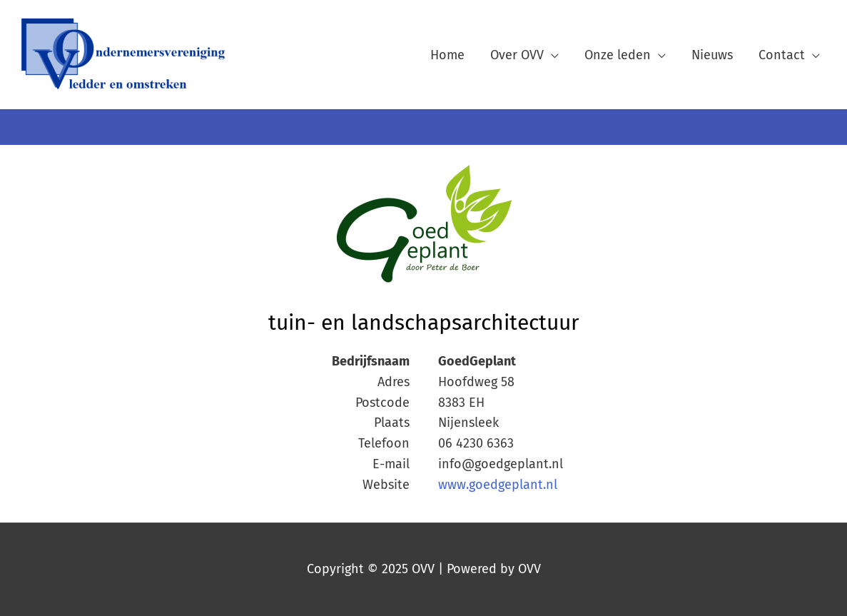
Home (447, 55)
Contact (782, 55)
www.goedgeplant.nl (498, 485)
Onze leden (618, 55)
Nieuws (712, 55)
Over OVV (517, 55)
